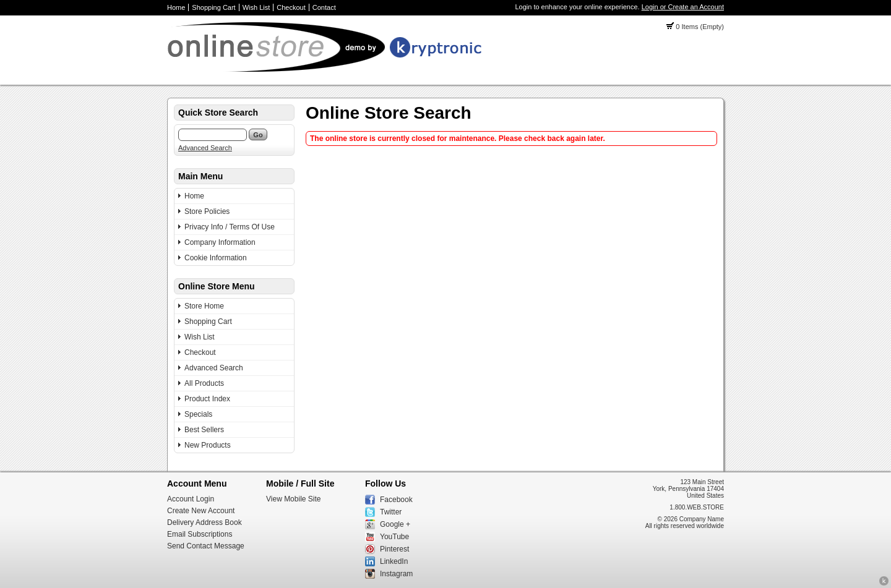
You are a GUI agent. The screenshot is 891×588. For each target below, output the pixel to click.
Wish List (256, 7)
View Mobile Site (294, 499)
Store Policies (207, 211)
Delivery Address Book (204, 522)
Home (176, 7)
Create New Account (201, 511)
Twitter (391, 512)
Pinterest (394, 549)
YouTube (394, 537)
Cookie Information (216, 258)
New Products (208, 445)
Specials (198, 414)
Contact (324, 7)
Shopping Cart (213, 7)
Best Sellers (204, 430)
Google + (395, 524)
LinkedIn (394, 561)
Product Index (207, 399)
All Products (204, 383)
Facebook (396, 500)
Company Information (220, 242)
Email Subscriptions (200, 534)
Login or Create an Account (683, 7)
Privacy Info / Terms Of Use (230, 227)
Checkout (291, 7)
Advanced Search (205, 148)
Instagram (396, 574)
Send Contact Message (206, 546)
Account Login (191, 499)
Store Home (204, 306)
